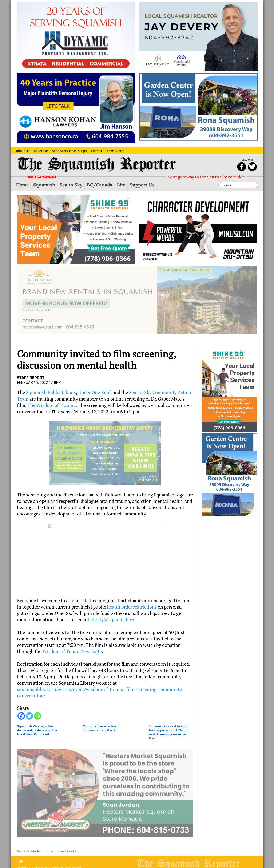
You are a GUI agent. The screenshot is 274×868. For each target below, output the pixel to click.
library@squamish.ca (112, 620)
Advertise (36, 851)
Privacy (49, 851)
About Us (22, 851)
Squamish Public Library (51, 392)
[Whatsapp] (38, 716)
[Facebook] (21, 716)
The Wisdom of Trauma (51, 405)
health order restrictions (132, 607)
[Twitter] (29, 716)
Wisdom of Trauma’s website (72, 651)
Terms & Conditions (68, 851)
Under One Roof (94, 392)
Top (20, 861)
